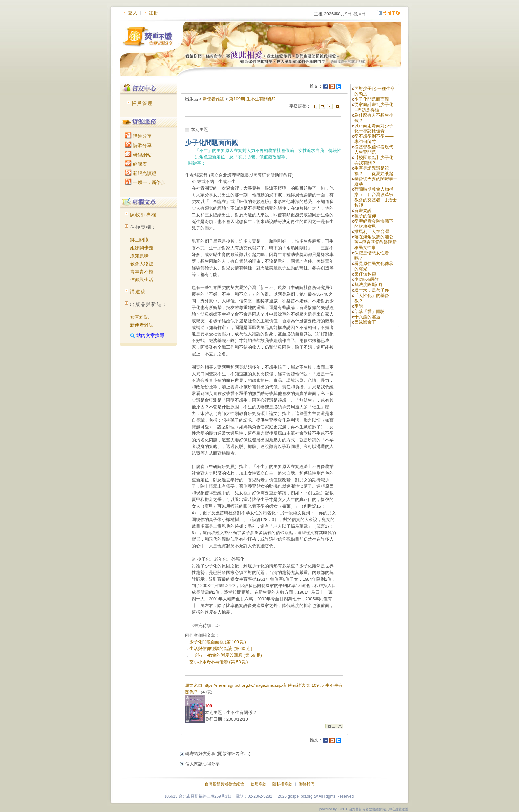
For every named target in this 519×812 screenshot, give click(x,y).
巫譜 (359, 306)
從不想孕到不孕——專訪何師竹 (374, 139)
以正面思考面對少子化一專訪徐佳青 (374, 128)
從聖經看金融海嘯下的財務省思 (374, 224)
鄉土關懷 (139, 240)
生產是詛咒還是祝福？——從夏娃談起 (374, 171)
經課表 (136, 164)
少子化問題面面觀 (372, 99)
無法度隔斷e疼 (369, 285)
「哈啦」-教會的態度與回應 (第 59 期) (226, 655)
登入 (133, 13)
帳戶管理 (142, 103)
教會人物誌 (142, 264)
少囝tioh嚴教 (367, 279)
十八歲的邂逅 (367, 317)
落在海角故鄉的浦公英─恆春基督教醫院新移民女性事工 (375, 242)
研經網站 (138, 155)
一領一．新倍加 (145, 182)
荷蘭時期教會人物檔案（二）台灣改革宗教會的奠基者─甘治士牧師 (375, 197)
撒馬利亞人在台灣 (372, 232)
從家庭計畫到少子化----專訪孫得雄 (375, 107)
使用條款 (259, 784)
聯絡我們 (307, 784)
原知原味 (139, 256)
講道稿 (138, 292)
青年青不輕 (142, 272)
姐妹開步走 (142, 248)
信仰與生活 (142, 279)
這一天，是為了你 (372, 290)
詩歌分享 (138, 145)
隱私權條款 (282, 784)
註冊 (154, 13)
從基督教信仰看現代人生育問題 (374, 150)
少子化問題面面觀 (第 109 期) (218, 642)
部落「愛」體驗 (370, 311)
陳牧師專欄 (143, 215)
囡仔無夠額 (365, 274)
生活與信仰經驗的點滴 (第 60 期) (221, 649)
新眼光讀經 (141, 173)
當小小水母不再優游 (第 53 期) (219, 662)
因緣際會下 (365, 322)
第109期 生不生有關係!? (252, 99)
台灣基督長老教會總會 (224, 784)
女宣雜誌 (139, 317)
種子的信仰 (365, 216)
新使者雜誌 (142, 325)
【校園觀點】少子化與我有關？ (374, 160)
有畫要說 (363, 210)
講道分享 (138, 136)
